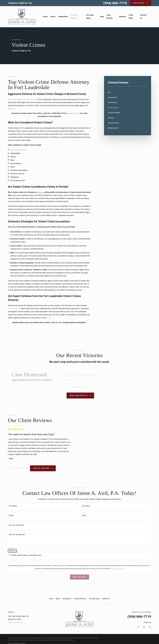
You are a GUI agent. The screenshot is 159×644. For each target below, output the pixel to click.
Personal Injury (94, 591)
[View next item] (89, 387)
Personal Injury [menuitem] (90, 17)
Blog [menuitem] (102, 17)
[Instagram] (150, 619)
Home (51, 591)
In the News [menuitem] (131, 17)
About (58, 591)
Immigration (67, 591)
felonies (40, 192)
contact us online (73, 113)
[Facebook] (138, 619)
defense (11, 109)
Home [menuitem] (45, 17)
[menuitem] (128, 92)
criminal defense (14, 309)
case (48, 318)
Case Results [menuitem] (110, 17)
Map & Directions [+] (15, 614)
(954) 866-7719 (115, 3)
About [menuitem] (53, 17)
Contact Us (106, 591)
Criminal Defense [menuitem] (74, 17)
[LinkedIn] (144, 619)
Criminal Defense (80, 591)
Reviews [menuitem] (122, 17)
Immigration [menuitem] (63, 17)
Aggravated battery (18, 150)
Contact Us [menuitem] (143, 17)
